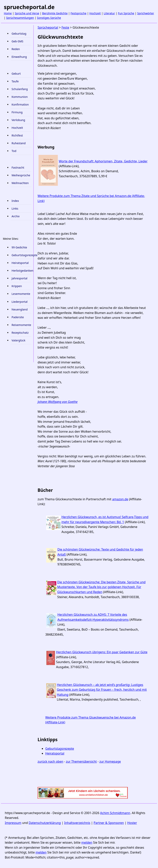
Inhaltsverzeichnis (77, 823)
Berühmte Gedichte (55, 13)
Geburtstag (19, 34)
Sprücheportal (48, 27)
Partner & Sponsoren (109, 823)
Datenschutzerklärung (45, 823)
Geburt (16, 74)
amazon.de (120, 499)
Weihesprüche (21, 175)
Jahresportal (19, 278)
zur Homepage (110, 761)
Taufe (15, 81)
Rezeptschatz (20, 333)
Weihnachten (20, 183)
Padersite (18, 317)
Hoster (132, 823)
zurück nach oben (50, 761)
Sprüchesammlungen (20, 18)
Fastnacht (18, 168)
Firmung (17, 112)
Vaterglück (18, 340)
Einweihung (19, 57)
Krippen (17, 286)
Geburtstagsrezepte (21, 255)
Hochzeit (95, 13)
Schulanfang (20, 89)
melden (87, 842)
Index (15, 201)
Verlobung (18, 120)
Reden (16, 49)
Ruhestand (19, 143)
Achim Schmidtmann (115, 813)
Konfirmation (20, 104)
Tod (14, 151)
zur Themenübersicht (81, 761)
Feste (65, 27)
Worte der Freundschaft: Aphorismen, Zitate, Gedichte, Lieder (103, 161)
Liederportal (20, 302)
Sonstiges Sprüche (49, 18)
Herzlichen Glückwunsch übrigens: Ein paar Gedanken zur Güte (102, 652)
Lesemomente (21, 294)
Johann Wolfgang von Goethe (58, 402)
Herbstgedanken (21, 271)
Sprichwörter (146, 13)
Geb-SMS (17, 41)
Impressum (13, 823)
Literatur (109, 13)
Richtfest (17, 135)
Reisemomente (21, 325)
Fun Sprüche (126, 13)
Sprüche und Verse (27, 13)
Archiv (16, 216)
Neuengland (20, 309)
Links (15, 208)
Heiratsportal (20, 263)
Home (8, 13)
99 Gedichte (19, 247)
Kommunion (20, 97)
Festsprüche (78, 13)
